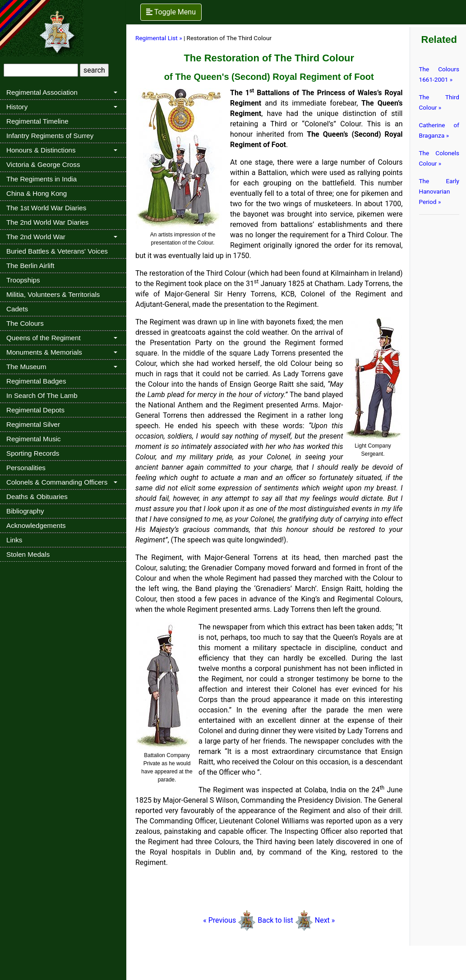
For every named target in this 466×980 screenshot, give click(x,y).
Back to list (275, 920)
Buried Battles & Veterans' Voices (57, 251)
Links (14, 540)
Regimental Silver (33, 424)
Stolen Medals (28, 554)
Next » (325, 920)
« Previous (229, 920)
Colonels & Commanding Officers (57, 482)
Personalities (26, 468)
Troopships (23, 280)
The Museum (26, 367)
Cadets (17, 309)
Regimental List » (159, 38)
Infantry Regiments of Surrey (50, 136)
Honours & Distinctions (41, 150)
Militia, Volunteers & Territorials (53, 294)
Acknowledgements (36, 525)
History (17, 107)
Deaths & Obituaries (37, 497)
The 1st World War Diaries (46, 208)
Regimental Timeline (37, 121)
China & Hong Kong (37, 193)
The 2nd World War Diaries (47, 222)
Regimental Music (34, 439)
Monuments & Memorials (44, 352)
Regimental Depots (35, 410)
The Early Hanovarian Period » (439, 191)
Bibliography (25, 511)
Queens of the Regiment (44, 338)
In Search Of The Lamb (42, 395)
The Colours (25, 323)
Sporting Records (33, 453)
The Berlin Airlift (30, 266)
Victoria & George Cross (43, 164)
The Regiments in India (42, 179)
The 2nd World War (36, 237)
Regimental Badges (36, 381)
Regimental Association (42, 92)
